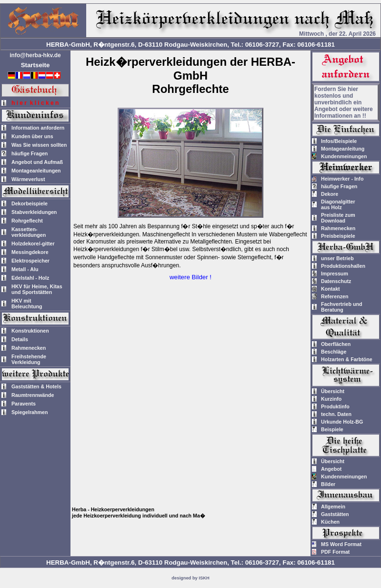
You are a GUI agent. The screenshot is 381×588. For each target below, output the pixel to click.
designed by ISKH (190, 578)
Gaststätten (335, 514)
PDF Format (335, 552)
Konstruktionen (30, 331)
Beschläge (334, 352)
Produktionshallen (343, 266)
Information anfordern (38, 128)
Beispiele (332, 429)
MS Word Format (341, 544)
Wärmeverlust (28, 179)
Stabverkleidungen (34, 212)
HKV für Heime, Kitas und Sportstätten (37, 289)
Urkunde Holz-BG (342, 422)
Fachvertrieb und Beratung (341, 307)
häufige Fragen (30, 153)
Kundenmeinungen (344, 156)
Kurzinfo (331, 399)
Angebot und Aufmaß (37, 162)
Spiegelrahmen (30, 412)
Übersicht (333, 391)
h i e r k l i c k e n (35, 103)
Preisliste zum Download (338, 218)
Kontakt (331, 289)
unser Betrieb (337, 258)
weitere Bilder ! (190, 277)
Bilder (328, 484)
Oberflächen (336, 344)
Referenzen (335, 296)
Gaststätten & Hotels (36, 386)
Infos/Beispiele (339, 141)
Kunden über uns (32, 136)
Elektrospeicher (30, 261)
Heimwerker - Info (342, 179)
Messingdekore (30, 252)
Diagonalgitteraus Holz (338, 204)
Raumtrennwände (33, 395)
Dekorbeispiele (30, 203)
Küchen (330, 522)
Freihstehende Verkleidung (29, 359)
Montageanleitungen (36, 171)
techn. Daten (336, 414)
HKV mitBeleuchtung (27, 304)
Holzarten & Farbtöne (347, 359)
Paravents (24, 404)
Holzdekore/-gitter (33, 243)
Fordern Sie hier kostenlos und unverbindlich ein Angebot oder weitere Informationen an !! (344, 102)
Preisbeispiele (338, 236)
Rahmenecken (29, 348)
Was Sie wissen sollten (39, 145)
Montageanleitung (343, 149)
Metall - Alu (25, 269)
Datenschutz (336, 281)
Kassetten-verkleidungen (29, 232)
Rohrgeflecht (27, 221)
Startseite (35, 65)
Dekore (330, 194)
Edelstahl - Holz (30, 278)
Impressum (335, 274)
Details (20, 339)
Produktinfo (335, 406)
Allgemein (333, 507)
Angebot (331, 469)
